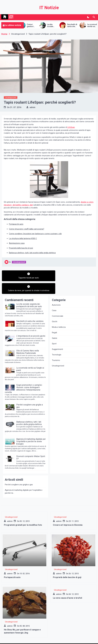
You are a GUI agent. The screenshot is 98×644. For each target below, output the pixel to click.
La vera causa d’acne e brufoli (68, 588)
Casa (54, 301)
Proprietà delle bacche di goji (21, 248)
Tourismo (56, 350)
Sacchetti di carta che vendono (79, 26)
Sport (54, 334)
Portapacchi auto (16, 224)
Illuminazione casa (17, 243)
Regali (54, 323)
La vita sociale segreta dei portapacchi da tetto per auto (58, 26)
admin (32, 107)
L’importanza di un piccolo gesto (31, 326)
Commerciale (58, 306)
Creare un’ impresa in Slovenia (68, 515)
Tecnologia (57, 345)
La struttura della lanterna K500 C (23, 238)
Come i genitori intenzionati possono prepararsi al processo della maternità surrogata (38, 26)
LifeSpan (71, 127)
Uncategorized (11, 97)
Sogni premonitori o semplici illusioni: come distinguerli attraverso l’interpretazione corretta (23, 379)
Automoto (56, 295)
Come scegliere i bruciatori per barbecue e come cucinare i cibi (35, 234)
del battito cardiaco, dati (22, 205)
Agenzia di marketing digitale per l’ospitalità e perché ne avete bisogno (31, 432)
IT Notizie (49, 8)
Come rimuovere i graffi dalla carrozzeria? (27, 229)
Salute (55, 328)
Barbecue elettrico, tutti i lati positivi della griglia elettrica (32, 253)
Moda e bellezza (59, 317)
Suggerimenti (57, 339)
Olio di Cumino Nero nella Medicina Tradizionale (28, 342)
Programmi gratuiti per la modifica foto (23, 515)
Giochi (55, 312)
